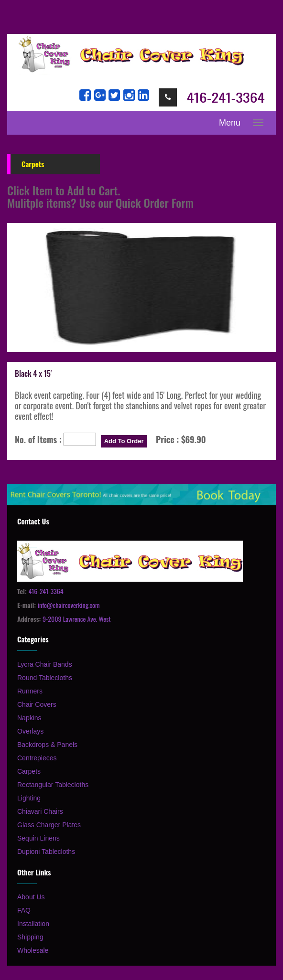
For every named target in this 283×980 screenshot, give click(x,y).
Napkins (29, 718)
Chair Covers (37, 704)
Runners (30, 691)
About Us (31, 897)
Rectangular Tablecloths (53, 785)
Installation (33, 924)
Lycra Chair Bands (45, 664)
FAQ (24, 910)
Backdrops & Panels (47, 745)
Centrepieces (37, 758)
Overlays (30, 731)
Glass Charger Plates (49, 825)
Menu (230, 123)
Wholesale (33, 950)
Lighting (29, 798)
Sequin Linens (38, 838)
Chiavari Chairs (40, 811)
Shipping (30, 937)
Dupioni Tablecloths (46, 852)
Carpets (29, 771)
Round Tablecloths (45, 678)
